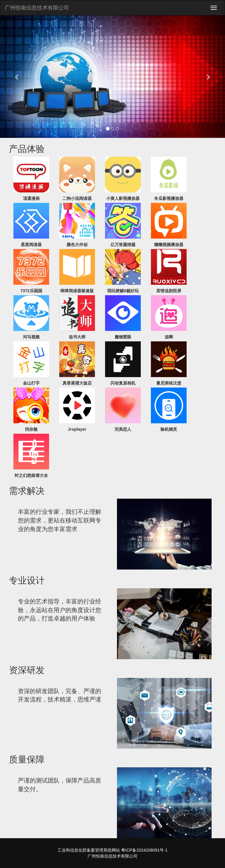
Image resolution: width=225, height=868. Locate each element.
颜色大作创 (77, 245)
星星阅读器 (31, 245)
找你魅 (31, 429)
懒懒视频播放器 (169, 245)
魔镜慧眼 (123, 337)
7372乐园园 (31, 291)
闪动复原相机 (123, 383)
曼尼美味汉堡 (169, 383)
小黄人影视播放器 (123, 198)
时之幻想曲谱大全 (31, 475)
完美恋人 (123, 429)
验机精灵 (169, 429)
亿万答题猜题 (123, 245)
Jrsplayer (77, 429)
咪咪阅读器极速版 (77, 291)
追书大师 (77, 337)
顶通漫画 (31, 198)
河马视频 (31, 337)
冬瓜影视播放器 (169, 198)
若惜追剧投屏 (169, 291)
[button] (17, 77)
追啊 (169, 337)
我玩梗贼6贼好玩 (123, 291)
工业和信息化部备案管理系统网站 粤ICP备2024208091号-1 (112, 850)
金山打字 (31, 383)
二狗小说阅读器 (77, 198)
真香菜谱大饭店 (77, 383)
